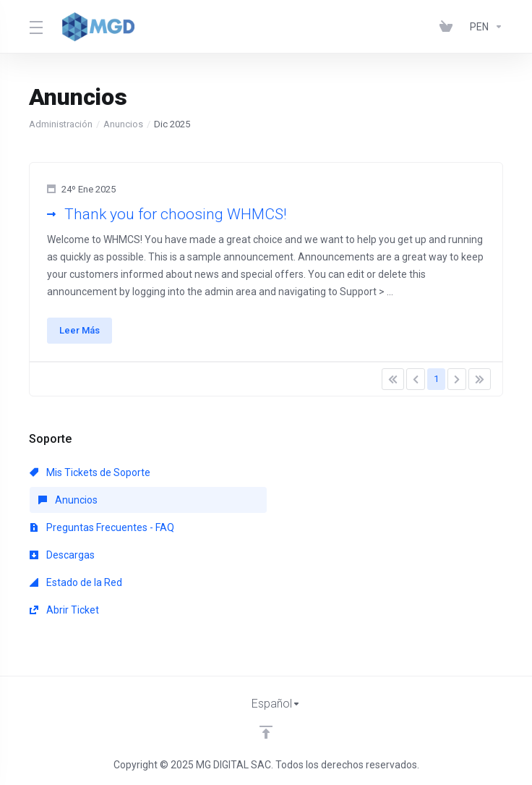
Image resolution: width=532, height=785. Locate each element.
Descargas (62, 555)
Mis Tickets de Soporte (90, 472)
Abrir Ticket (64, 610)
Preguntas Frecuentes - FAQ (102, 527)
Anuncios (123, 124)
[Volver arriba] (266, 732)
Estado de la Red (76, 582)
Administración (61, 124)
